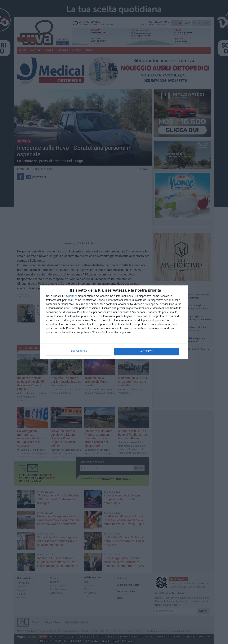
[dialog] (114, 322)
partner (73, 296)
